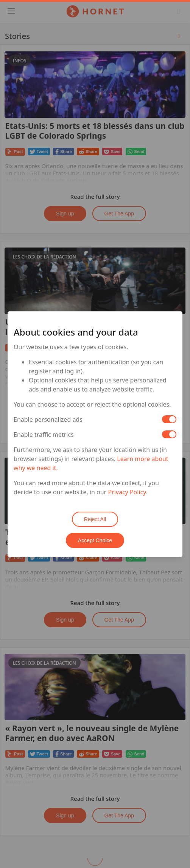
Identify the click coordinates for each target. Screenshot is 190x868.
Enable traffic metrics (44, 435)
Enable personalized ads (48, 419)
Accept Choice (95, 540)
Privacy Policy (127, 492)
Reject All (95, 519)
